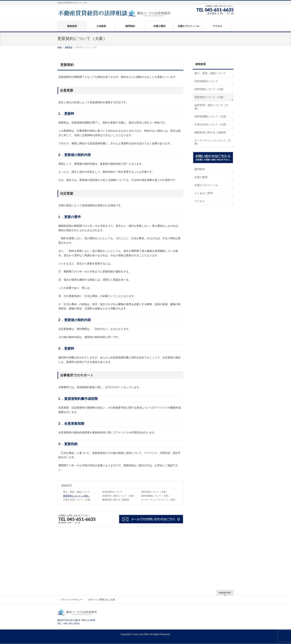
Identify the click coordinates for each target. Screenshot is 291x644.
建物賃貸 (66, 486)
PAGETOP (225, 541)
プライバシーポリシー (71, 548)
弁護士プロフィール (206, 185)
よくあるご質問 (204, 193)
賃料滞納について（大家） (155, 492)
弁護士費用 (201, 177)
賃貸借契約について (112, 492)
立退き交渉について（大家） (78, 500)
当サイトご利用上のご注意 (102, 548)
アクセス (200, 201)
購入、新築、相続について (76, 492)
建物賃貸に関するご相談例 (116, 500)
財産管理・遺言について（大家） (119, 496)
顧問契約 (200, 169)
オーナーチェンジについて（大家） (159, 500)
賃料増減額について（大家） (156, 496)
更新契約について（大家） (76, 496)
